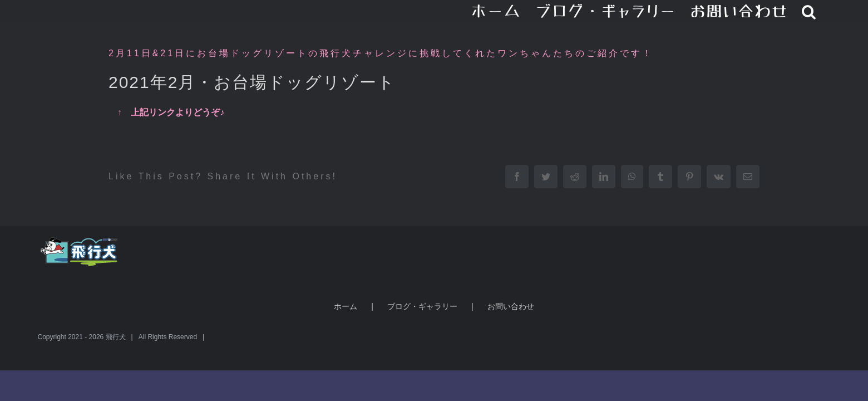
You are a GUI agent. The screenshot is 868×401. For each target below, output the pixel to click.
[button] (823, 11)
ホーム (346, 306)
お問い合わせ (511, 306)
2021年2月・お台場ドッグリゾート (252, 82)
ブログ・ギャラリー (422, 306)
